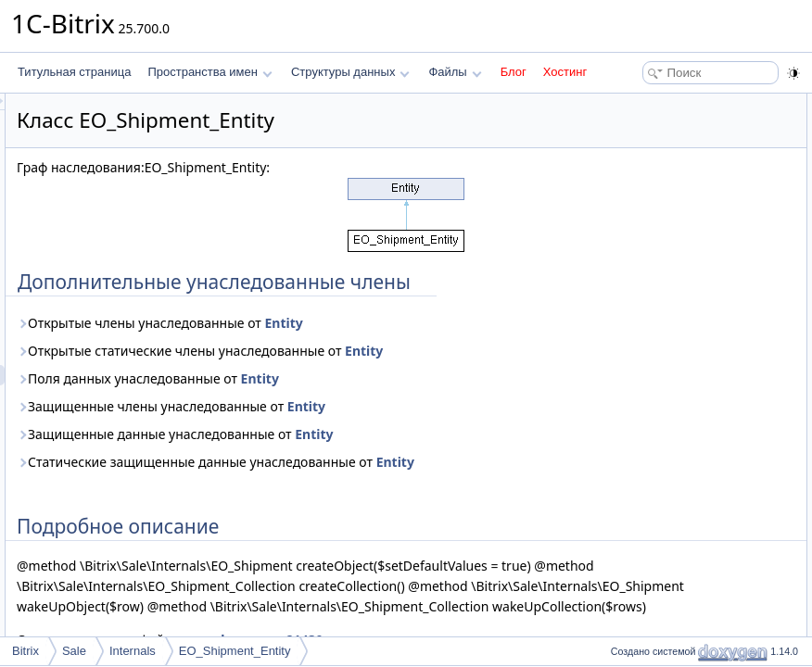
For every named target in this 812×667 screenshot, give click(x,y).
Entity (515, 343)
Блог (514, 72)
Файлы (455, 72)
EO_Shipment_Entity (235, 651)
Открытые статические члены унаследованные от (402, 381)
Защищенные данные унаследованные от (406, 475)
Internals (133, 651)
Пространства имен (209, 72)
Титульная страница (74, 72)
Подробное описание (660, 124)
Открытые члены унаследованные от (392, 343)
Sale (74, 651)
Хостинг (565, 72)
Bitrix (25, 651)
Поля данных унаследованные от (380, 419)
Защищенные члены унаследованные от (403, 447)
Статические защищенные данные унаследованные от (363, 513)
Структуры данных (350, 72)
